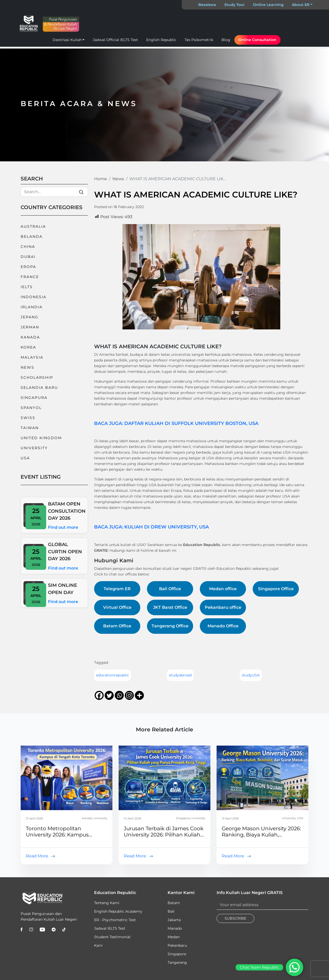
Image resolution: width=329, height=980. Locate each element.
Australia (33, 226)
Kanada (30, 337)
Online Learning (268, 5)
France (30, 277)
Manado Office (223, 626)
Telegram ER (117, 589)
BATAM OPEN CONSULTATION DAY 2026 (67, 511)
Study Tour (235, 5)
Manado (175, 928)
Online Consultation (257, 40)
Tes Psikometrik (199, 40)
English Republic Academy (118, 911)
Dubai (28, 257)
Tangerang (177, 962)
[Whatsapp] (119, 695)
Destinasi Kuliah (67, 40)
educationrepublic (113, 675)
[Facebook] (99, 695)
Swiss (28, 418)
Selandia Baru (39, 388)
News (27, 367)
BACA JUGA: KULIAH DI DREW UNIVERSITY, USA (151, 527)
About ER (301, 5)
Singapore (177, 954)
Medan (174, 937)
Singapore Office (276, 589)
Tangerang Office (170, 626)
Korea (28, 347)
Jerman (30, 327)
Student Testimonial (112, 937)
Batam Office (117, 626)
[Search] (54, 192)
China (28, 247)
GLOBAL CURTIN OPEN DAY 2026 (65, 551)
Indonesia (34, 297)
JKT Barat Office (170, 607)
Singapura (34, 398)
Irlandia (32, 307)
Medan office (223, 589)
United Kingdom (41, 438)
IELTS (27, 287)
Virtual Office (117, 607)
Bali (171, 911)
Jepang (30, 317)
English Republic (161, 40)
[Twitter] (109, 695)
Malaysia (32, 357)
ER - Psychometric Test (115, 920)
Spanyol (31, 408)
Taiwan (30, 428)
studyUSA (251, 675)
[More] (139, 695)
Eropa (28, 267)
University (34, 448)
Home (101, 179)
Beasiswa (207, 5)
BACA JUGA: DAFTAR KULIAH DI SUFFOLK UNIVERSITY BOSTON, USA (176, 423)
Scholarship (37, 377)
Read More (37, 856)
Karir (98, 945)
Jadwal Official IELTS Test (115, 40)
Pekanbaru (177, 945)
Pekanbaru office (223, 607)
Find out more (63, 527)
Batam (174, 903)
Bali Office (170, 589)
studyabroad (180, 675)
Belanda (32, 236)
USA (25, 458)
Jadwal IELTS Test (110, 928)
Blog (226, 40)
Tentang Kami (107, 903)
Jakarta (174, 920)
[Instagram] (129, 695)
